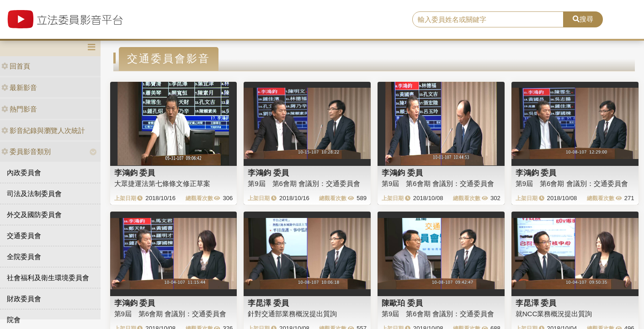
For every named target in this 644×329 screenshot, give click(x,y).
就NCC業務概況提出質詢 (554, 314)
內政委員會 (24, 172)
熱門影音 (19, 109)
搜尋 (583, 19)
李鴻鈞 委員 (135, 173)
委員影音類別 (26, 151)
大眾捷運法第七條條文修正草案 (162, 183)
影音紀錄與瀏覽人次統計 (43, 130)
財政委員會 (24, 299)
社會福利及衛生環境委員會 (48, 278)
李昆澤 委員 (268, 303)
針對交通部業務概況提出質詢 (292, 314)
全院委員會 (24, 257)
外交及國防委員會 (34, 215)
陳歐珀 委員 (402, 303)
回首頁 (16, 66)
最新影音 (19, 88)
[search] (488, 20)
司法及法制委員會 (34, 194)
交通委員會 (24, 236)
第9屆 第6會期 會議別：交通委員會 (304, 183)
